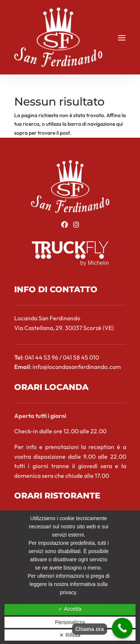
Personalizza (70, 622)
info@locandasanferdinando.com (77, 367)
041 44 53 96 (41, 357)
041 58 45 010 (81, 357)
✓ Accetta (70, 609)
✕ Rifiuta (70, 635)
